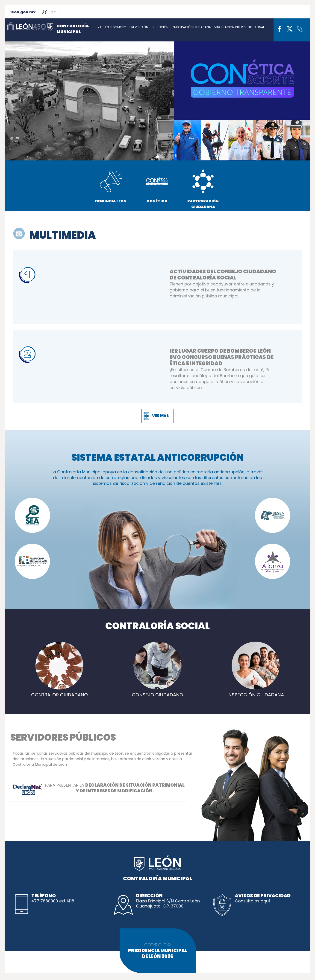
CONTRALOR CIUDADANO (59, 692)
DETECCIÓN (160, 27)
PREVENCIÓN (139, 27)
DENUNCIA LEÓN (111, 186)
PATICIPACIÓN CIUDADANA (191, 27)
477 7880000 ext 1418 (53, 901)
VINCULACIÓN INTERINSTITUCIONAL (239, 27)
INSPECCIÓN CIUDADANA (256, 692)
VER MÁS (160, 416)
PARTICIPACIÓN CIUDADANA (203, 189)
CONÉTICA (157, 186)
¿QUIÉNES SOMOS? (112, 27)
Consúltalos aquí (252, 901)
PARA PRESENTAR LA (99, 789)
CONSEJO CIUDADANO (157, 692)
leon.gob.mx (23, 12)
